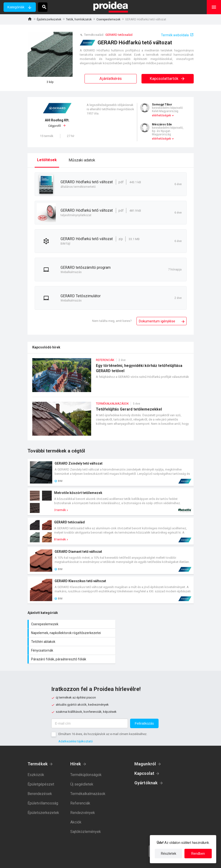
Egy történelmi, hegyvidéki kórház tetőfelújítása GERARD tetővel (111, 377)
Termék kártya (111, 472)
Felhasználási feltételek (132, 861)
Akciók (76, 805)
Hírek (76, 746)
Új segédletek (82, 767)
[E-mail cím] (90, 706)
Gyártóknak (146, 765)
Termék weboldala (175, 35)
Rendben (198, 854)
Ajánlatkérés (111, 78)
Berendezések (40, 776)
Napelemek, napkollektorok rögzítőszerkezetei (153, 624)
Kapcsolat (144, 756)
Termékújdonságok (86, 757)
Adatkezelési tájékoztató (76, 724)
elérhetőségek (161, 115)
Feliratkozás (144, 706)
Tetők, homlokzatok (79, 19)
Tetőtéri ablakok (69, 633)
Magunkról (145, 746)
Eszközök (36, 757)
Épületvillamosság (43, 786)
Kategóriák (16, 7)
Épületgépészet (41, 767)
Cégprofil (57, 123)
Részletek (169, 854)
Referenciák (80, 786)
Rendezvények (83, 795)
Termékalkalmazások (88, 776)
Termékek (38, 746)
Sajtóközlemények (86, 814)
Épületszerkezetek (49, 19)
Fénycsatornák (153, 633)
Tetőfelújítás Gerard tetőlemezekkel (111, 421)
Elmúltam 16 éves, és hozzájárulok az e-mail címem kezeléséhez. (103, 716)
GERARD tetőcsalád (119, 35)
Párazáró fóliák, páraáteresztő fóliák (69, 642)
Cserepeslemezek (108, 19)
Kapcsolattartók (167, 78)
